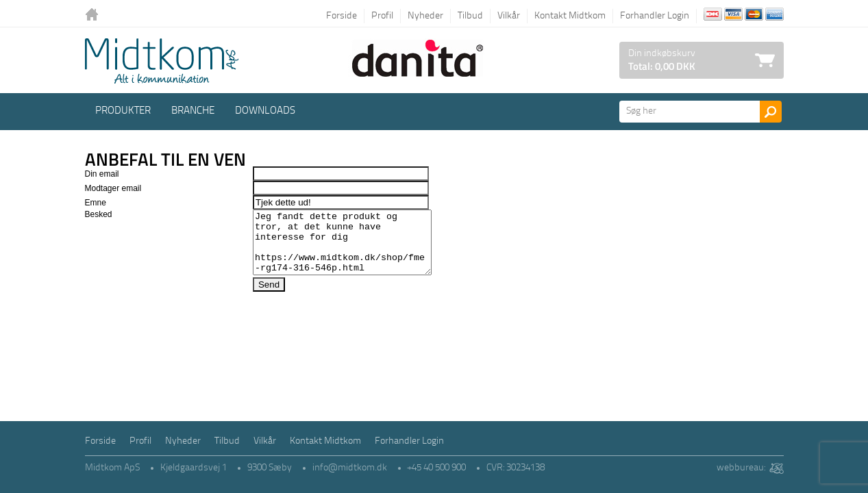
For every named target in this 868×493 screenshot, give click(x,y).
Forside (342, 16)
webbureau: (741, 468)
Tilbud (470, 16)
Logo (162, 61)
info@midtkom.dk (350, 468)
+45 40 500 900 (437, 468)
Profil (382, 16)
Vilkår (509, 16)
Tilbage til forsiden (95, 15)
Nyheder (425, 16)
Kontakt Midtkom (570, 16)
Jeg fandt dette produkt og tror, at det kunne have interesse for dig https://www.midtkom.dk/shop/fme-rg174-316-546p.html (339, 249)
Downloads (265, 111)
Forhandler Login (655, 16)
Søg (771, 112)
